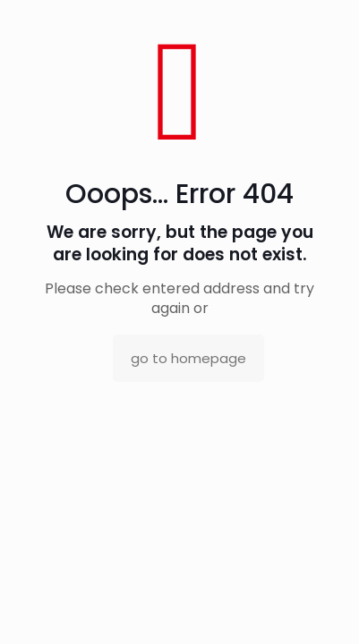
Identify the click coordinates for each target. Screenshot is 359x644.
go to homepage (188, 358)
